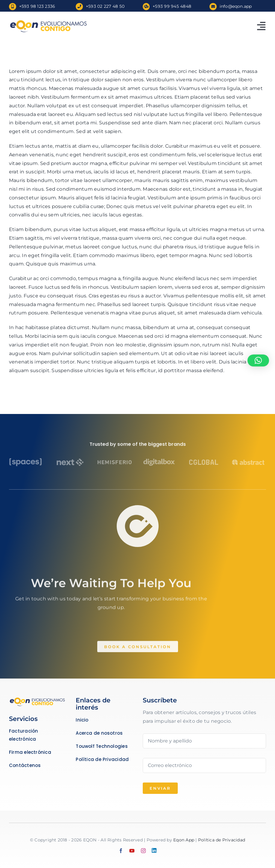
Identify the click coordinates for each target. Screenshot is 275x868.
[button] (258, 360)
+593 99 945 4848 (172, 6)
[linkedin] (154, 850)
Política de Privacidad (222, 840)
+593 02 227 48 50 (105, 6)
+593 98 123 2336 (37, 6)
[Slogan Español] (47, 21)
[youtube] (132, 851)
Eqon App (184, 840)
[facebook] (121, 851)
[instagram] (143, 851)
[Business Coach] (37, 699)
